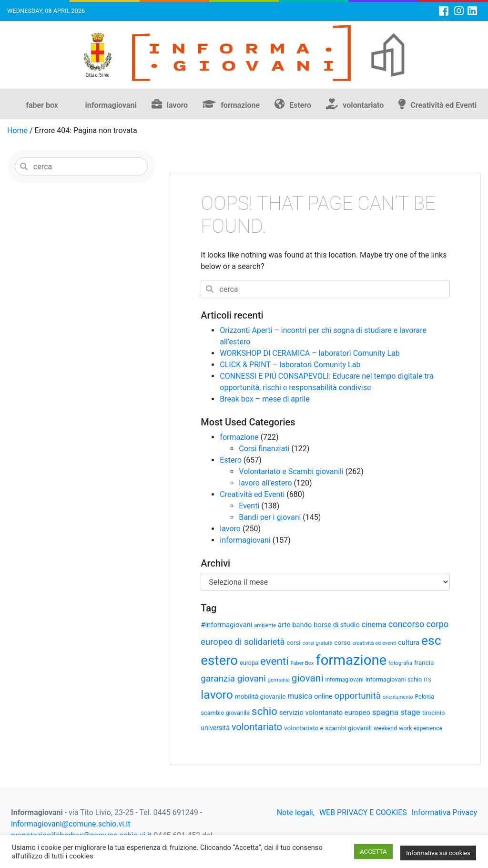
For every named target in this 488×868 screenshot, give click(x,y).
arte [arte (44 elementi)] (284, 625)
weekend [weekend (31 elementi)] (385, 728)
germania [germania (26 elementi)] (279, 680)
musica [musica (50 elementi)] (300, 696)
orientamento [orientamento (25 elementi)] (398, 697)
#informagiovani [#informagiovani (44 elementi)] (226, 625)
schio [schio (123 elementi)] (264, 711)
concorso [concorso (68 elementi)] (407, 624)
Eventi (249, 506)
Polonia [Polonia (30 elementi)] (425, 697)
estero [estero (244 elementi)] (219, 660)
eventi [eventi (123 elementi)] (274, 661)
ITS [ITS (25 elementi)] (427, 680)
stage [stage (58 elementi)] (410, 712)
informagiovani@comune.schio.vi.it (71, 824)
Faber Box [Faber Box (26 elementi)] (302, 663)
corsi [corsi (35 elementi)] (293, 643)
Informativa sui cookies (438, 853)
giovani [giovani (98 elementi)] (308, 678)
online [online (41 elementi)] (323, 696)
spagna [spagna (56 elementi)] (385, 712)
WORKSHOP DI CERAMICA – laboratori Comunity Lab (310, 353)
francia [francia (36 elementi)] (424, 663)
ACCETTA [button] (373, 852)
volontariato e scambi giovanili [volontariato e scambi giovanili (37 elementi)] (328, 728)
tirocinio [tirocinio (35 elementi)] (434, 713)
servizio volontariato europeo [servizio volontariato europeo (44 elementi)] (325, 713)
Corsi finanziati (264, 449)
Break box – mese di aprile (264, 399)
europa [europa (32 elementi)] (249, 663)
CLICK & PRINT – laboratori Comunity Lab (290, 365)
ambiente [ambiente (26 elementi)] (265, 625)
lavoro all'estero (265, 483)
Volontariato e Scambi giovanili (291, 471)
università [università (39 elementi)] (215, 728)
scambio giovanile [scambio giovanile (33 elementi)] (225, 713)
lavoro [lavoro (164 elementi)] (217, 695)
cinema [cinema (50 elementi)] (374, 625)
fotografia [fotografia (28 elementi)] (400, 663)
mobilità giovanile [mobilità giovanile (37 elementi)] (260, 696)
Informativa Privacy (444, 812)
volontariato (363, 105)
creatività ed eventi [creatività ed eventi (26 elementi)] (374, 643)
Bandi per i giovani (270, 517)
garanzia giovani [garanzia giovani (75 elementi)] (233, 679)
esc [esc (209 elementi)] (431, 640)
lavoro (177, 105)
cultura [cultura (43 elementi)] (409, 642)
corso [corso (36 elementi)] (343, 643)
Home (17, 130)
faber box (42, 105)
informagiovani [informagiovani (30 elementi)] (345, 680)
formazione (240, 105)
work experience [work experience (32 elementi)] (421, 728)
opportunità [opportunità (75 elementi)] (358, 696)
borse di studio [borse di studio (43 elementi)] (337, 625)
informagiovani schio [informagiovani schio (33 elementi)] (394, 679)
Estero (300, 105)
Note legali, (296, 812)
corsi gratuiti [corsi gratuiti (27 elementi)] (317, 643)
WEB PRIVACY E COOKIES (363, 812)
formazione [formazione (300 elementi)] (351, 660)
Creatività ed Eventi (443, 105)
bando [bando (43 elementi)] (302, 625)
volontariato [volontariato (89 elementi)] (257, 727)
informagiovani (111, 105)
